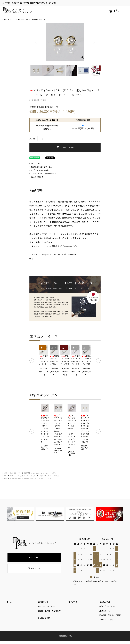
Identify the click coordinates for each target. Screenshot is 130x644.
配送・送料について (107, 608)
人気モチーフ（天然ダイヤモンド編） (23, 476)
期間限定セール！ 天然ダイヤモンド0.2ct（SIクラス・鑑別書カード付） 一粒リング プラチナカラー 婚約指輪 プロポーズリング (44, 360)
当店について (43, 602)
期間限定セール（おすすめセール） (36, 473)
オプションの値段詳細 (40, 170)
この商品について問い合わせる (44, 174)
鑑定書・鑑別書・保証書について (49, 613)
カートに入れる (65, 147)
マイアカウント (75, 602)
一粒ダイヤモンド (45, 476)
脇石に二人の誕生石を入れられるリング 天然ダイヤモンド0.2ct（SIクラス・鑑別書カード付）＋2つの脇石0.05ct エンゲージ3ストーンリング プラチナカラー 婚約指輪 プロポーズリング (86, 360)
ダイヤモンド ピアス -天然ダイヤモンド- (31, 19)
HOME (5, 19)
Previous (36, 42)
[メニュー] (124, 11)
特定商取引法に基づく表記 (42, 167)
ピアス (12, 19)
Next (94, 42)
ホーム (9, 602)
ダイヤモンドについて (46, 608)
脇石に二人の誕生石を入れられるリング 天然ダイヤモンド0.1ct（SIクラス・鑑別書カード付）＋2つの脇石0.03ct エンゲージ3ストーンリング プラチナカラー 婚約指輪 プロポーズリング (65, 360)
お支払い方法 (105, 602)
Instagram (34, 568)
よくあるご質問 (44, 620)
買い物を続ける (37, 177)
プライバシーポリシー (108, 623)
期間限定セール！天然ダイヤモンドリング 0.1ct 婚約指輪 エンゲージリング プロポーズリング (76, 360)
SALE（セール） (15, 473)
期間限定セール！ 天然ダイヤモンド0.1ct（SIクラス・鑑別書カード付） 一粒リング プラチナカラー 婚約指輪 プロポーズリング (54, 360)
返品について (36, 164)
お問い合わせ (34, 557)
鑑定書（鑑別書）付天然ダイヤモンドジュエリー (27, 478)
